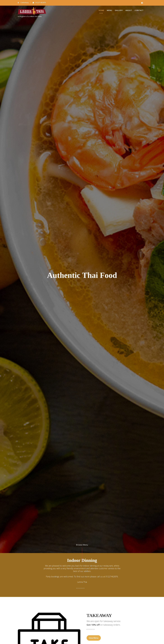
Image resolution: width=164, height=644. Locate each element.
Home (101, 10)
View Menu (94, 638)
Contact (139, 10)
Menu (110, 10)
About (129, 10)
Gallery (119, 10)
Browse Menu (82, 545)
